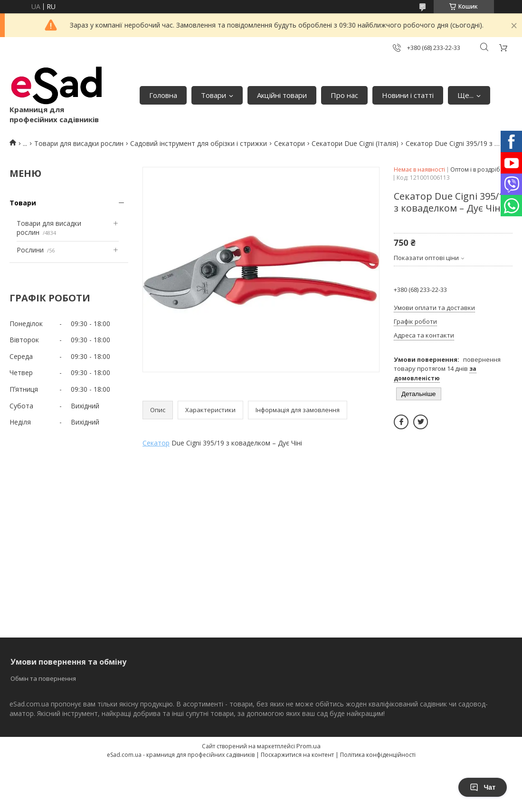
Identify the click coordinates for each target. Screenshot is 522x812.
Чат (483, 787)
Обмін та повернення (43, 678)
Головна (163, 95)
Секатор (156, 443)
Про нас (344, 95)
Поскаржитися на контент (297, 755)
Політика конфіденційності (378, 755)
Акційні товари (282, 95)
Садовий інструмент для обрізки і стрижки (199, 143)
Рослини (30, 250)
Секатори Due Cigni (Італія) (355, 143)
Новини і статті (408, 95)
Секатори (289, 143)
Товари (214, 95)
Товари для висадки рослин (79, 143)
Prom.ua (308, 746)
